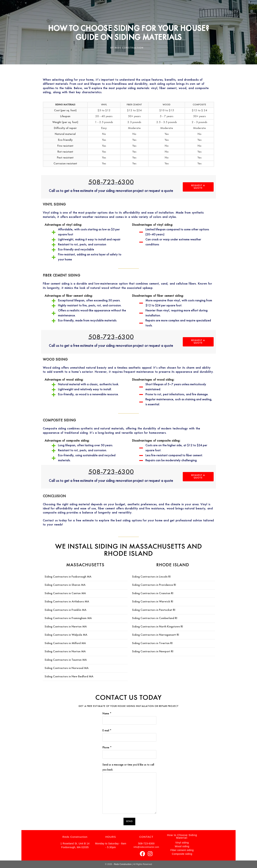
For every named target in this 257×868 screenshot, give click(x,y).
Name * (129, 717)
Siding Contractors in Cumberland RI (155, 618)
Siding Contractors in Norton (63, 652)
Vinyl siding (182, 843)
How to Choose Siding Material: (182, 836)
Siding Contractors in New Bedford (67, 677)
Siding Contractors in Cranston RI (153, 593)
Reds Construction (123, 864)
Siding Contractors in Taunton (63, 660)
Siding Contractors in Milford (63, 643)
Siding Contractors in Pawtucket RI (154, 610)
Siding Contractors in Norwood (64, 668)
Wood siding (182, 846)
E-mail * (129, 734)
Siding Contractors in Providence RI (154, 585)
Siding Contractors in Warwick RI (153, 602)
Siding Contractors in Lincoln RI (151, 577)
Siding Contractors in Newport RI (153, 652)
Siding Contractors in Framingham (66, 618)
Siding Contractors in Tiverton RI (152, 643)
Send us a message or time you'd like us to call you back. (129, 779)
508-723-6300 (111, 182)
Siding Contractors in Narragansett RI (156, 635)
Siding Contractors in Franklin (63, 610)
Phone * (129, 751)
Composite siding (182, 854)
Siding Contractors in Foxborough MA (68, 577)
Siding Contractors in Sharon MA (65, 585)
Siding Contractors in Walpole (64, 635)
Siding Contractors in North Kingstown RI (158, 627)
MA (84, 593)
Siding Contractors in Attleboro (65, 602)
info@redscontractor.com (146, 847)
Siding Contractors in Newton (63, 627)
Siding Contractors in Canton (63, 593)
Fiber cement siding (182, 850)
